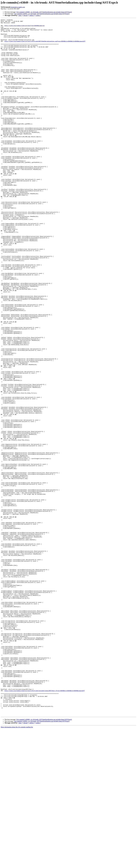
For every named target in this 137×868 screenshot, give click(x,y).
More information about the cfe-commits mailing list (17, 866)
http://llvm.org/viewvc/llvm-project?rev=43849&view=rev (24, 27)
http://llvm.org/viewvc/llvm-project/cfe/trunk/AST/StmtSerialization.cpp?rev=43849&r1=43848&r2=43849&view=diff (45, 46)
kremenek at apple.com (18, 7)
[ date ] (20, 15)
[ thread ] (25, 15)
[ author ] (38, 15)
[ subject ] (32, 15)
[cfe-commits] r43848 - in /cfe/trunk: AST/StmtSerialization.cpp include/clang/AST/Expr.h (44, 12)
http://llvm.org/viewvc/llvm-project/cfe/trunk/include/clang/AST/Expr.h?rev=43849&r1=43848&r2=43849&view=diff (45, 825)
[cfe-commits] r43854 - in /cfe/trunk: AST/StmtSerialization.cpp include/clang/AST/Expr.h (42, 14)
